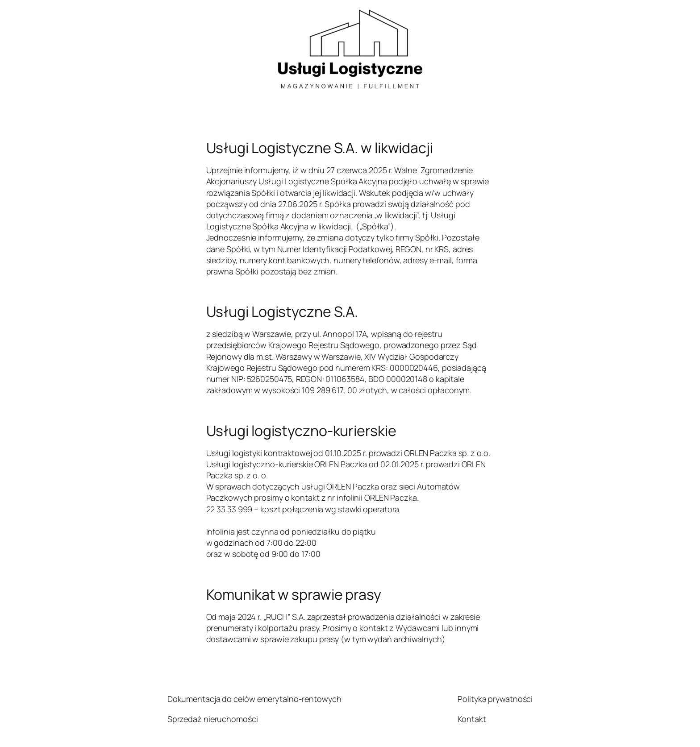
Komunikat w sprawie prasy (294, 594)
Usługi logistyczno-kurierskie (301, 431)
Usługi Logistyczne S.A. (282, 311)
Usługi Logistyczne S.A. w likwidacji (320, 148)
